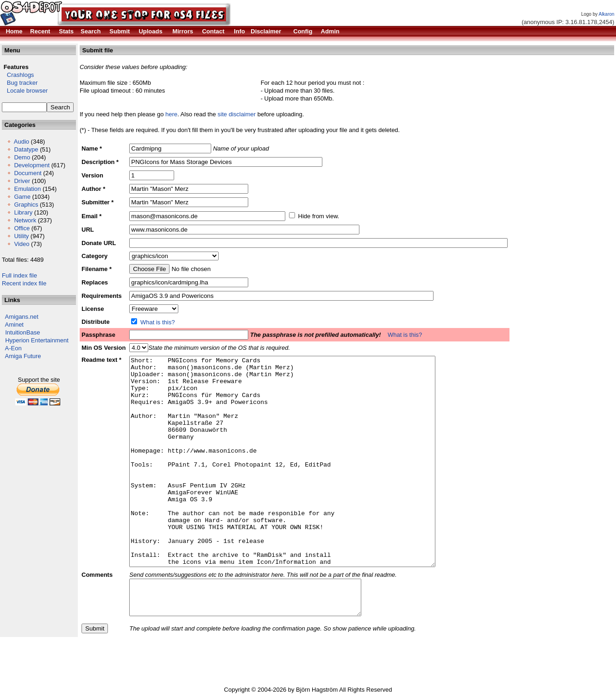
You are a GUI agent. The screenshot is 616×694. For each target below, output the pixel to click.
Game (22, 197)
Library (23, 212)
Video (22, 244)
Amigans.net (22, 317)
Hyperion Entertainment (37, 340)
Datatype (26, 149)
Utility (21, 236)
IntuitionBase (22, 332)
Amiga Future (23, 356)
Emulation (27, 189)
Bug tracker (20, 83)
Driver (22, 181)
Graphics (26, 205)
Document (28, 173)
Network (25, 220)
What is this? (157, 322)
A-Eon (13, 348)
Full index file (19, 275)
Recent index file (24, 283)
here (171, 114)
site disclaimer (237, 114)
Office (22, 228)
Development (32, 165)
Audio (22, 142)
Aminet (14, 325)
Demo (22, 157)
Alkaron (606, 14)
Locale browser (25, 91)
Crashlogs (18, 75)
